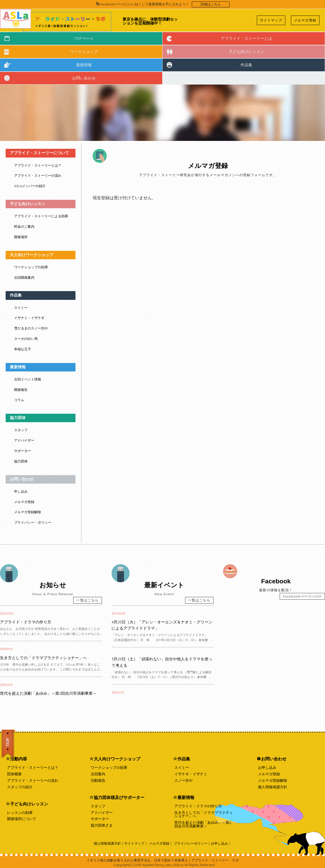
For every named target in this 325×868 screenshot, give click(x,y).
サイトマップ (271, 20)
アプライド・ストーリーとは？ (38, 165)
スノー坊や (183, 780)
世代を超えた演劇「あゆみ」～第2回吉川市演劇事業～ (203, 824)
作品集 (246, 65)
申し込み (21, 491)
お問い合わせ (84, 78)
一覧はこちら (87, 600)
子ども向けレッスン (246, 52)
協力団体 (21, 461)
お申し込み (267, 767)
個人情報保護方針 (273, 787)
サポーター (23, 451)
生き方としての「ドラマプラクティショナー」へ (204, 814)
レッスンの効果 (20, 812)
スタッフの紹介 (20, 787)
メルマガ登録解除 (28, 512)
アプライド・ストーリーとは (246, 38)
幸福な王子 (23, 349)
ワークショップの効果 (31, 267)
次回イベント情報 (28, 379)
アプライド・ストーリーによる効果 (41, 216)
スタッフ (21, 430)
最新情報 (84, 65)
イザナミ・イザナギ (29, 318)
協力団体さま (102, 825)
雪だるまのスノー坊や (31, 328)
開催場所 (21, 237)
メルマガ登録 (305, 20)
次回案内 (98, 774)
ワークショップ (84, 52)
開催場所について (22, 819)
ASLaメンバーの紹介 (30, 186)
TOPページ (84, 38)
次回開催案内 (24, 277)
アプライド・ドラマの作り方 (198, 806)
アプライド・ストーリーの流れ (38, 175)
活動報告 (98, 780)
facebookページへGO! (302, 596)
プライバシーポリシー (191, 843)
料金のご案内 (24, 226)
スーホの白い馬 (26, 339)
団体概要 (14, 774)
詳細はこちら (211, 4)
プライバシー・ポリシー (33, 522)
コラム (19, 400)
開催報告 (21, 390)
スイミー (21, 308)
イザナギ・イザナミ (191, 774)
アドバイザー (24, 440)
